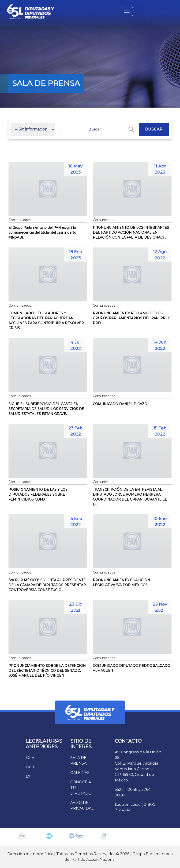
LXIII (30, 767)
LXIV (30, 758)
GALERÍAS (80, 773)
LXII (29, 776)
